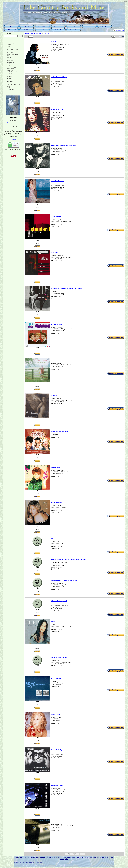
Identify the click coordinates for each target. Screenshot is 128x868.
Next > (83, 854)
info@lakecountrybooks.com (13, 122)
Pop (48, 33)
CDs (44, 33)
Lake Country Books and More (33, 33)
